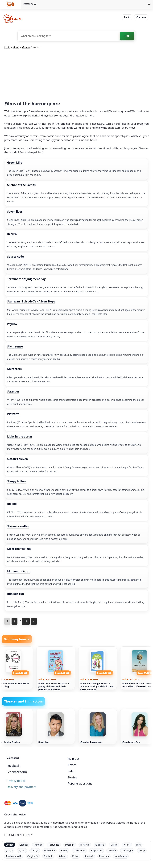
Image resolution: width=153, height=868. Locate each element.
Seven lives (15, 212)
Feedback (13, 766)
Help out (73, 759)
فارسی (9, 851)
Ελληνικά (104, 856)
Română (89, 856)
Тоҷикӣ (112, 851)
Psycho (12, 324)
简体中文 (85, 845)
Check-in (141, 17)
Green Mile (15, 163)
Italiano (62, 856)
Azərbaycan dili (14, 856)
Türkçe (35, 851)
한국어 (127, 845)
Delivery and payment (22, 787)
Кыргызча (96, 851)
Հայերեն (33, 856)
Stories (72, 777)
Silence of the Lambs (21, 185)
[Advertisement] (76, 76)
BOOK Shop (30, 4)
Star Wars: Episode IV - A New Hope (31, 301)
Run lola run (16, 594)
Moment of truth (19, 571)
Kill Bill (12, 504)
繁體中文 (100, 845)
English (10, 845)
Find (127, 36)
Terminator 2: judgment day (26, 279)
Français (38, 845)
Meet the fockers (19, 549)
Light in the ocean (20, 436)
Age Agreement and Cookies (70, 827)
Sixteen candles (18, 526)
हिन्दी (139, 845)
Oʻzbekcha (49, 851)
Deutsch (48, 856)
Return (12, 234)
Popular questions (80, 783)
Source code (15, 257)
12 (26, 621)
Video (71, 771)
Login (127, 17)
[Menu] (149, 4)
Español (23, 845)
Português (54, 845)
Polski (75, 856)
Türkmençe (79, 851)
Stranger (13, 391)
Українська (121, 856)
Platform (13, 414)
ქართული (127, 851)
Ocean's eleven (18, 459)
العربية (22, 851)
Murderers (14, 369)
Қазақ (64, 851)
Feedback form (17, 772)
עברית (142, 851)
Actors (72, 765)
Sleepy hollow (17, 481)
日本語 (114, 845)
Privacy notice (16, 781)
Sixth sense (15, 346)
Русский (70, 845)
